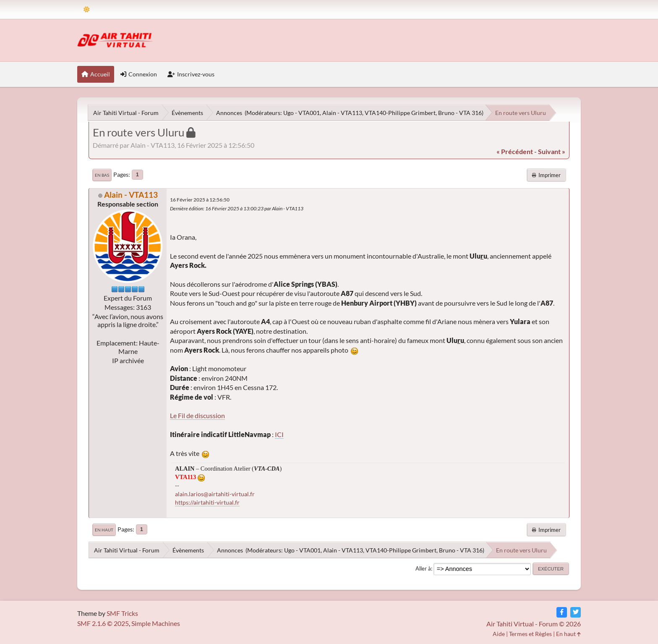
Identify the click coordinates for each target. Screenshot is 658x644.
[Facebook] (562, 612)
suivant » (552, 151)
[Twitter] (576, 612)
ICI (279, 434)
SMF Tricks (122, 613)
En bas (102, 175)
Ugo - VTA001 (302, 113)
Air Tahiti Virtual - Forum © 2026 (534, 624)
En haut (104, 530)
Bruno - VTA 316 (460, 113)
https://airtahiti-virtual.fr (207, 502)
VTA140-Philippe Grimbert (400, 113)
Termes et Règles (530, 634)
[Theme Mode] (87, 9)
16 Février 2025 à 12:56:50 (200, 200)
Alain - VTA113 (342, 113)
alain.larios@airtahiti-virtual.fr (215, 494)
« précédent (515, 151)
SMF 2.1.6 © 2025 (103, 623)
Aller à (423, 568)
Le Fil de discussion (197, 415)
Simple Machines (156, 623)
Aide (499, 634)
